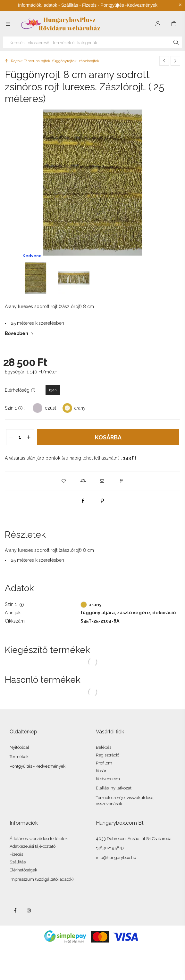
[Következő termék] (175, 61)
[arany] (67, 408)
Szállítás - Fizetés (79, 5)
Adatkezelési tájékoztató (33, 846)
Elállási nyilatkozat (114, 788)
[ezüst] (38, 408)
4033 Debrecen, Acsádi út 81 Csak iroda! (134, 839)
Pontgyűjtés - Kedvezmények (38, 766)
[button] (64, 481)
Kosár (101, 771)
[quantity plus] (29, 437)
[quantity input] (20, 437)
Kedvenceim (108, 779)
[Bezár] (180, 5)
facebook (15, 911)
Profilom (104, 763)
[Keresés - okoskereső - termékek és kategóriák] (92, 42)
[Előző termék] (164, 61)
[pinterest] (102, 501)
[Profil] (158, 24)
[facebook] (83, 501)
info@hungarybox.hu (116, 857)
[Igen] (53, 390)
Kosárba (108, 437)
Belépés (104, 747)
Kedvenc (32, 256)
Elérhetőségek (23, 870)
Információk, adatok (38, 5)
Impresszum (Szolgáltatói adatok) (42, 879)
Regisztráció (108, 755)
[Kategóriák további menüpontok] (8, 24)
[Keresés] (176, 42)
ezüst (50, 408)
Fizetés (16, 854)
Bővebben (17, 333)
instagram (29, 911)
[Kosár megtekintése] (174, 24)
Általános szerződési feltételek (39, 839)
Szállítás (18, 862)
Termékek (19, 757)
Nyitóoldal (19, 747)
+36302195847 (110, 848)
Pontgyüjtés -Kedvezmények (129, 5)
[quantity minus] (11, 437)
